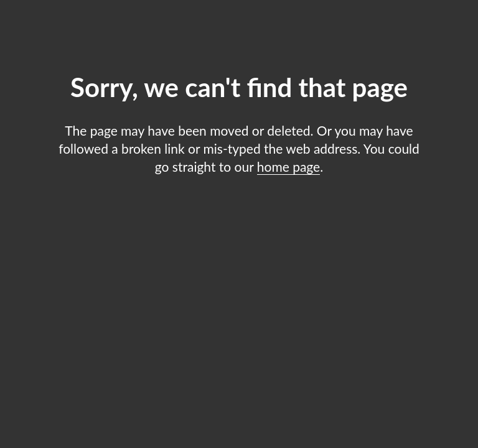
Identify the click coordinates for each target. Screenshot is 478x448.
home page (288, 166)
